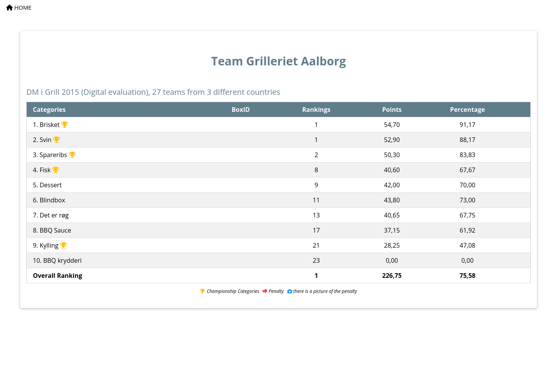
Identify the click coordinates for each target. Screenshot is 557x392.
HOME (19, 7)
